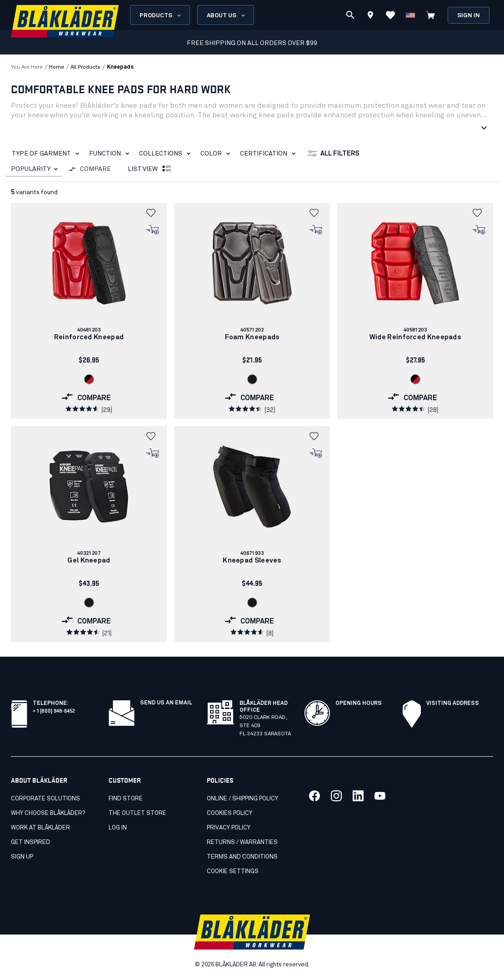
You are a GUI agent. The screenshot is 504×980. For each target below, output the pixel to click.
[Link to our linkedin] (358, 796)
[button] (153, 213)
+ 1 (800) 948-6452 (54, 710)
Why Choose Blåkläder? (48, 813)
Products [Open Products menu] (161, 15)
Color (217, 154)
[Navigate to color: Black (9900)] (252, 379)
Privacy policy (229, 828)
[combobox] (33, 169)
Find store (126, 799)
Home (57, 67)
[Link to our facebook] (314, 796)
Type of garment (47, 154)
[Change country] (410, 15)
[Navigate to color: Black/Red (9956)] (89, 379)
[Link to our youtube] (380, 796)
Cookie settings (233, 872)
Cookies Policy (230, 813)
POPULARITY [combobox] (31, 169)
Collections (167, 154)
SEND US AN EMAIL (166, 703)
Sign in (469, 16)
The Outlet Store (137, 813)
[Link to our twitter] (336, 796)
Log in (118, 828)
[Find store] (370, 16)
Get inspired (30, 842)
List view (150, 169)
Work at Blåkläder (40, 828)
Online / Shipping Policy (242, 799)
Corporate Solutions (45, 799)
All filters (334, 154)
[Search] (350, 15)
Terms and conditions (242, 857)
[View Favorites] (390, 15)
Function (111, 154)
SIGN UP (22, 857)
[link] (89, 311)
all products (85, 67)
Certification (269, 154)
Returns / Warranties (242, 842)
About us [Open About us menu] (227, 15)
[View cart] (430, 15)
